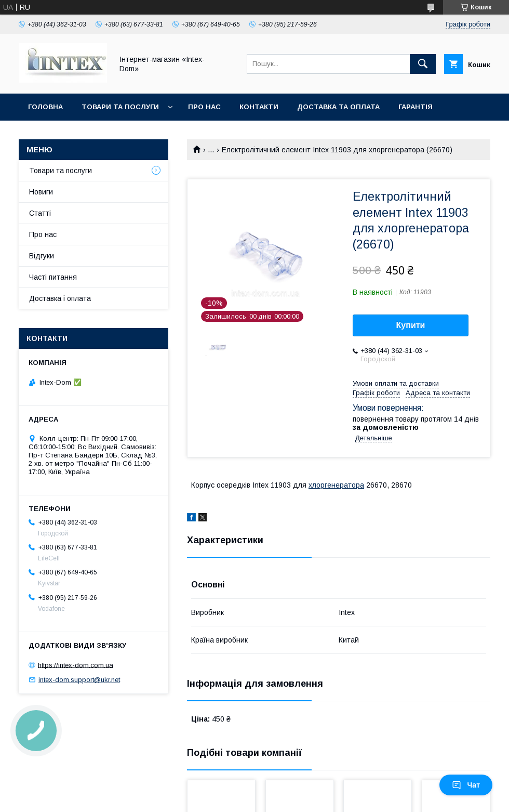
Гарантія (416, 107)
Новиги (41, 192)
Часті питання (53, 277)
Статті (40, 213)
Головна (45, 107)
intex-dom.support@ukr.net (79, 680)
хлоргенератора (336, 485)
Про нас (204, 107)
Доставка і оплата (60, 298)
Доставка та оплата (338, 107)
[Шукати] (423, 64)
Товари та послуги (120, 107)
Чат (466, 785)
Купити (411, 325)
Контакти (259, 107)
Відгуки (42, 256)
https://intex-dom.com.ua (76, 665)
